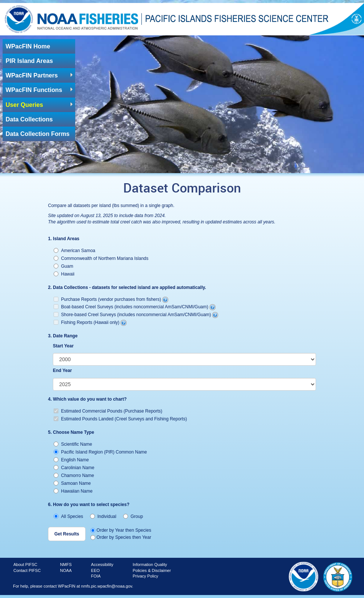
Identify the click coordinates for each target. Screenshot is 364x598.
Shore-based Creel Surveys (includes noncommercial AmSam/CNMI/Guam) (136, 315)
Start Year (63, 346)
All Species (68, 516)
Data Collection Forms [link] (38, 134)
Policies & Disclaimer (152, 570)
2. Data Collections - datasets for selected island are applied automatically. (127, 287)
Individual (103, 516)
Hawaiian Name (73, 491)
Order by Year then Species (121, 530)
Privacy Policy (145, 576)
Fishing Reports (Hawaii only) (90, 322)
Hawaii (64, 274)
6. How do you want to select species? (89, 505)
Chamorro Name (74, 475)
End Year (62, 370)
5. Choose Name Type (71, 432)
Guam (63, 266)
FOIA (96, 576)
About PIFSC (25, 564)
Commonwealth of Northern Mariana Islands (101, 258)
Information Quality (150, 564)
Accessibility (102, 564)
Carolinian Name (74, 468)
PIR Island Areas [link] (29, 61)
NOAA (66, 570)
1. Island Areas (64, 239)
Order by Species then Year (121, 537)
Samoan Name (72, 483)
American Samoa (74, 251)
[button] (67, 534)
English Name (71, 460)
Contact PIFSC (27, 570)
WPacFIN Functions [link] (34, 90)
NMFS (66, 564)
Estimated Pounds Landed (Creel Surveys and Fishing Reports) (120, 419)
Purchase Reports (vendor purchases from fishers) (111, 299)
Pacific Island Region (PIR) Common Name (100, 452)
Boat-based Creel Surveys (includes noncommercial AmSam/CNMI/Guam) (135, 307)
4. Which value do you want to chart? (87, 399)
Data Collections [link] (29, 119)
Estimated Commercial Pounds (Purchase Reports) (108, 411)
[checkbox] (182, 312)
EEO (95, 570)
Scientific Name (73, 444)
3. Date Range (63, 336)
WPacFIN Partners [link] (32, 75)
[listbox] (184, 359)
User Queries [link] (24, 105)
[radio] (56, 250)
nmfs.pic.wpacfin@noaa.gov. (107, 586)
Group (133, 516)
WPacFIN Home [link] (28, 46)
